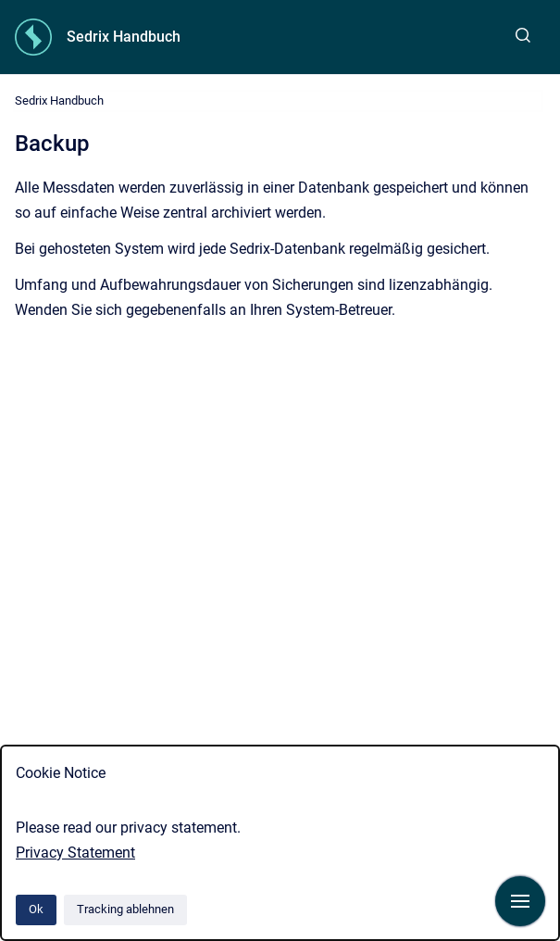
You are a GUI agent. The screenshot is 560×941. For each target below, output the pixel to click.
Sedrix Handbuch (124, 37)
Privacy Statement (75, 853)
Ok (36, 909)
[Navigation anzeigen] (520, 901)
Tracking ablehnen (125, 909)
